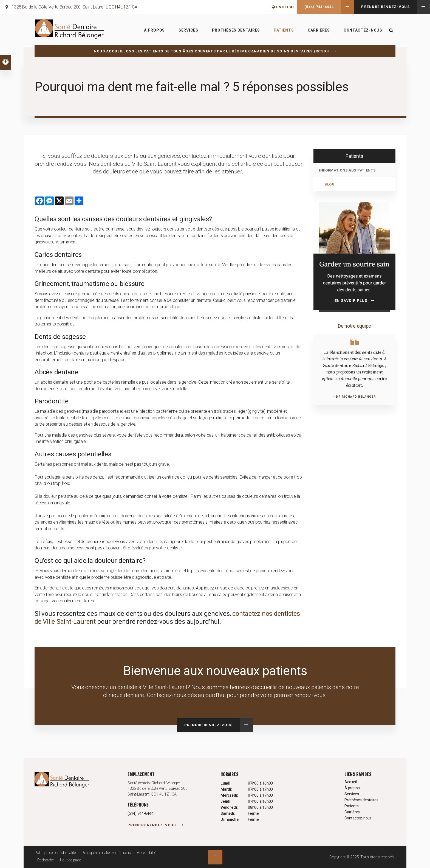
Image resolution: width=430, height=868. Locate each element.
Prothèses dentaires (235, 30)
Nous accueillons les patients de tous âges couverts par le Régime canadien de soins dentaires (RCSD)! (212, 51)
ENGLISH (283, 7)
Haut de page (72, 860)
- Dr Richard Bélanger (354, 397)
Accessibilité (152, 853)
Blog (330, 184)
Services (188, 30)
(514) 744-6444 (319, 7)
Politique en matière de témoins (109, 853)
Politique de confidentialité (56, 853)
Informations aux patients (347, 170)
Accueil (351, 782)
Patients (283, 30)
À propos (154, 30)
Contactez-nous (362, 30)
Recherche (46, 860)
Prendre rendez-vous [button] (385, 7)
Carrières (318, 30)
